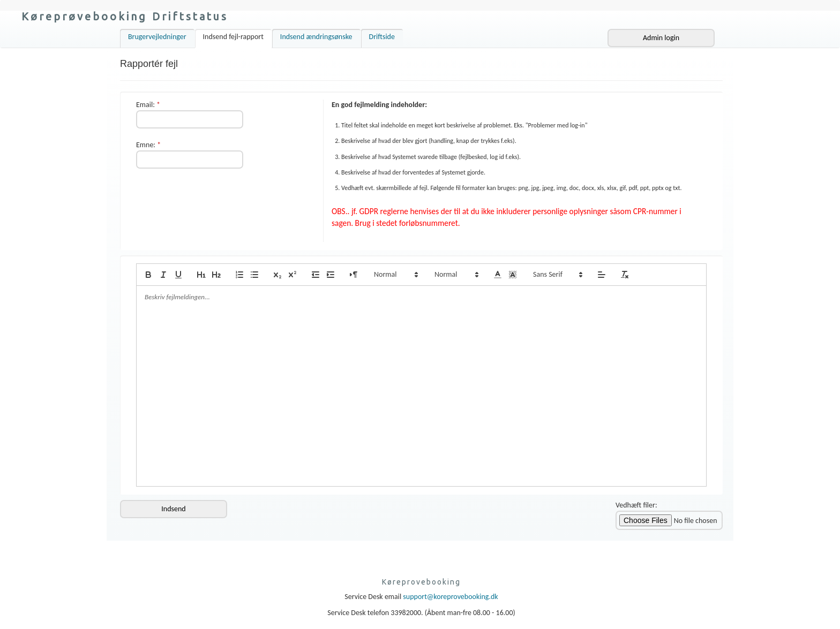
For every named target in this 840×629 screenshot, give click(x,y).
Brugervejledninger (157, 37)
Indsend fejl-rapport (233, 37)
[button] (395, 275)
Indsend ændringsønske (316, 37)
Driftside (382, 37)
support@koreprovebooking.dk (450, 597)
